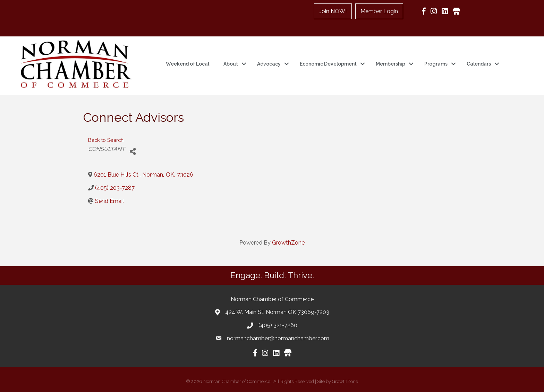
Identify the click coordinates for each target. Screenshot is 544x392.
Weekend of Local (188, 64)
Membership (390, 64)
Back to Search (106, 140)
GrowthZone (288, 243)
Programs (436, 64)
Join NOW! (333, 11)
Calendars (479, 64)
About (231, 64)
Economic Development (328, 64)
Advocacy (269, 64)
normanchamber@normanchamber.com (278, 338)
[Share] (133, 152)
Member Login (380, 11)
